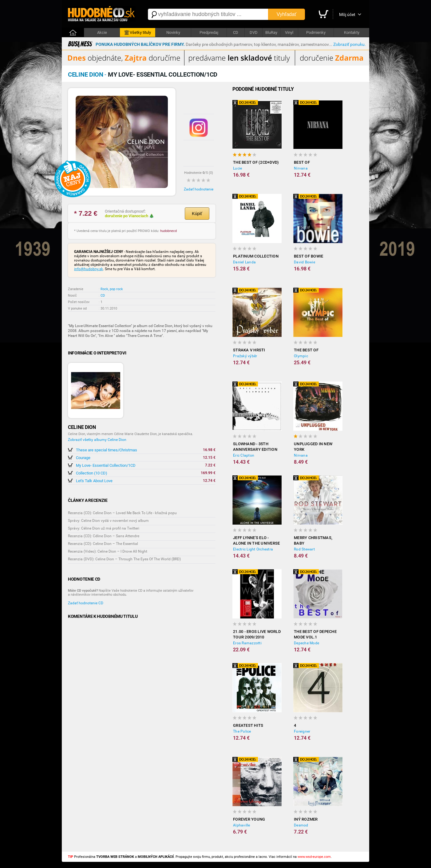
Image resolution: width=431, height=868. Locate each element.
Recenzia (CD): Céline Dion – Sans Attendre (104, 536)
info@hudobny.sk (89, 269)
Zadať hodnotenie (199, 189)
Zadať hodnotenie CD (86, 603)
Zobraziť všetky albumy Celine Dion (97, 440)
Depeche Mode (306, 643)
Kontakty (352, 32)
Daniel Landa (244, 262)
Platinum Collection (256, 256)
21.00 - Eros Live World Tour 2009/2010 (257, 634)
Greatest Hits (248, 725)
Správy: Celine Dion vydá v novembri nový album (108, 521)
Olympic (301, 356)
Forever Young (249, 819)
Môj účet (347, 14)
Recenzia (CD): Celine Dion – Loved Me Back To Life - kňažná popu (122, 513)
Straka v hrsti (249, 350)
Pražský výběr (245, 356)
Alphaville (242, 825)
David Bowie (304, 262)
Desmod (301, 825)
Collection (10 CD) (92, 473)
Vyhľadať (287, 14)
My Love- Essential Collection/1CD (106, 465)
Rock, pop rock (112, 289)
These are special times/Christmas (107, 450)
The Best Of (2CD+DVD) (256, 162)
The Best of (306, 350)
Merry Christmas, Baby (313, 540)
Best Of (302, 162)
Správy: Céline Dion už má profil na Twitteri (104, 528)
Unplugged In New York (313, 447)
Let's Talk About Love (94, 481)
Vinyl (289, 32)
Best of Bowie (308, 256)
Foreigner (302, 731)
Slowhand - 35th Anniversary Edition (255, 447)
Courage (83, 458)
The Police (242, 731)
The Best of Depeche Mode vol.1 (315, 634)
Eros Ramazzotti (247, 643)
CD (236, 32)
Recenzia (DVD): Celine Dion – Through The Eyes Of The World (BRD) (124, 559)
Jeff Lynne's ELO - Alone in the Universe (256, 540)
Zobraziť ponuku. (350, 44)
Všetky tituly (138, 33)
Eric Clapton (244, 455)
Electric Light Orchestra (253, 549)
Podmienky (316, 32)
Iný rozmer (306, 819)
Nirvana (301, 168)
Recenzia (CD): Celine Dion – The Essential (103, 544)
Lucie (237, 168)
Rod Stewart (304, 549)
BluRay (271, 32)
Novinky (173, 32)
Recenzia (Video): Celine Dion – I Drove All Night (108, 551)
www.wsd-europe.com (314, 857)
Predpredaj (209, 32)
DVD (254, 32)
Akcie (102, 32)
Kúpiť (197, 214)
